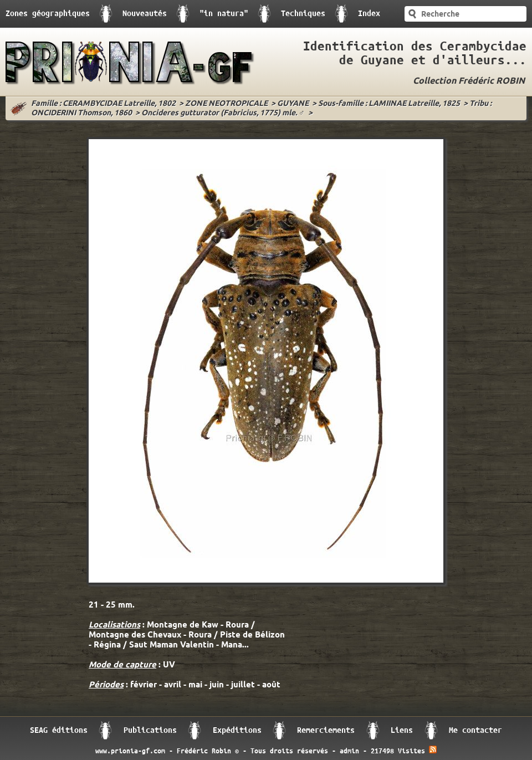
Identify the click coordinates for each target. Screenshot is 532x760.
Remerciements (326, 730)
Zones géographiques (48, 14)
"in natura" (224, 14)
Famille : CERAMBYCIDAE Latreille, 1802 (103, 104)
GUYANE (293, 104)
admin (349, 751)
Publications (150, 730)
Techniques (303, 14)
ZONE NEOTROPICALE (226, 104)
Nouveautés (145, 14)
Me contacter (475, 730)
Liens (402, 730)
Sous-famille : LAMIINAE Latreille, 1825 (389, 104)
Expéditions (237, 730)
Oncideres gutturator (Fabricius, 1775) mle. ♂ (223, 113)
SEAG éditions (59, 730)
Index (369, 14)
